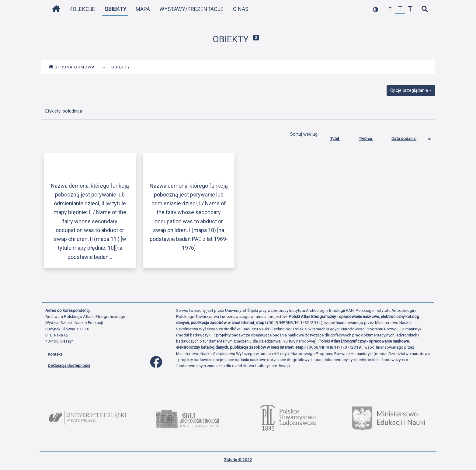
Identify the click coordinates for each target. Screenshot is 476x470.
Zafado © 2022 (238, 460)
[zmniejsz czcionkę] (390, 9)
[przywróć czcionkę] (400, 9)
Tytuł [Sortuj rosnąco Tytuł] (340, 137)
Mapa (143, 9)
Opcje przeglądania (409, 90)
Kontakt (55, 354)
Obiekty (115, 9)
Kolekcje (82, 9)
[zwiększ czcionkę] (410, 9)
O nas (241, 9)
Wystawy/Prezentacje (191, 9)
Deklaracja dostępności (69, 365)
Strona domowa (72, 67)
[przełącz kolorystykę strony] (375, 9)
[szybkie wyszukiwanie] (425, 9)
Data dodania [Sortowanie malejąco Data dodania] (408, 137)
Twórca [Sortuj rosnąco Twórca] (370, 137)
